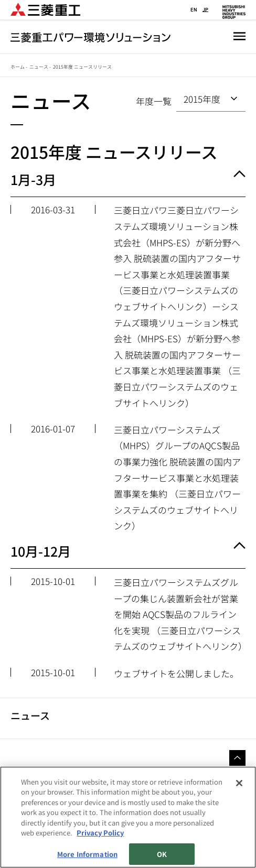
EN (194, 9)
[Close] (239, 783)
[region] (128, 817)
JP (205, 9)
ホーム (18, 67)
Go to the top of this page (237, 758)
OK (162, 854)
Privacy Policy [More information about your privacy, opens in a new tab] (100, 833)
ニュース (39, 67)
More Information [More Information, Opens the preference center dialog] (87, 854)
